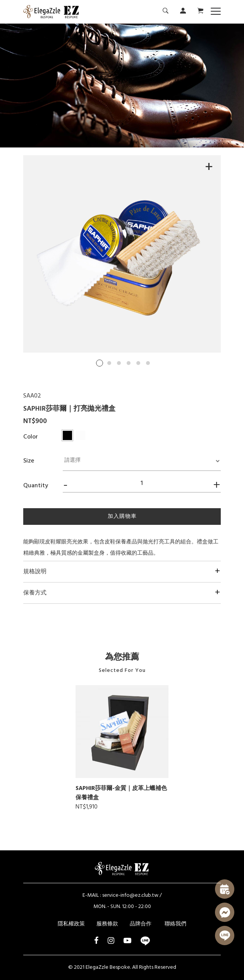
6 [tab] (148, 363)
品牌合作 (141, 924)
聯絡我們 (175, 924)
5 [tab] (138, 363)
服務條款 (107, 924)
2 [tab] (109, 363)
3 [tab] (119, 363)
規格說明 (35, 572)
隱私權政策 (71, 924)
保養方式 (35, 593)
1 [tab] (100, 363)
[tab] (122, 571)
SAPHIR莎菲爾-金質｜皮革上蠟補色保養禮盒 (121, 793)
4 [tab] (129, 363)
